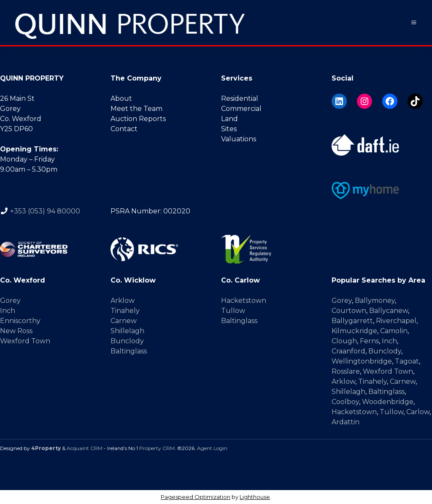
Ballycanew (389, 311)
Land (229, 119)
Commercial (241, 109)
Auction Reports (138, 119)
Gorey (10, 301)
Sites (229, 129)
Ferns (369, 341)
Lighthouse (255, 497)
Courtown (349, 311)
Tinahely (125, 311)
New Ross (16, 331)
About (121, 98)
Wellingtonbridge (362, 361)
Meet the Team (136, 109)
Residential (240, 98)
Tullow (233, 311)
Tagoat (407, 361)
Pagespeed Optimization (196, 497)
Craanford (348, 351)
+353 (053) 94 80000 (45, 211)
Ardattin (346, 422)
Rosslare (346, 371)
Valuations (239, 139)
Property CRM (157, 448)
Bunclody (127, 341)
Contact (124, 129)
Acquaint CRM (85, 448)
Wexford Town (25, 341)
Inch (8, 311)
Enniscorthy (20, 321)
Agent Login (212, 448)
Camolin (394, 331)
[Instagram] (364, 101)
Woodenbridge (388, 402)
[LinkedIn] (339, 101)
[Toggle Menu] (414, 23)
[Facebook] (390, 101)
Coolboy (345, 402)
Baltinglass (129, 351)
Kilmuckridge (354, 331)
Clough (344, 341)
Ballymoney (375, 301)
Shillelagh (127, 331)
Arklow (123, 301)
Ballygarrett (352, 321)
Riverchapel (396, 321)
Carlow (418, 412)
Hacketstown (244, 301)
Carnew (124, 321)
